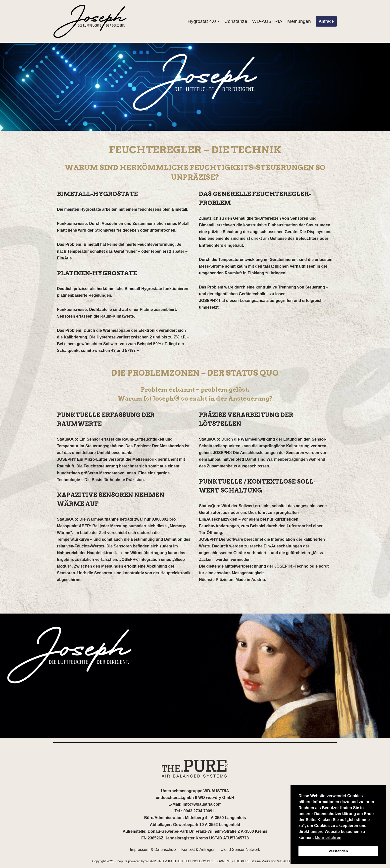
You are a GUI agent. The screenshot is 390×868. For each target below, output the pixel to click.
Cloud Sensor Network (241, 851)
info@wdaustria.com (202, 806)
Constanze (236, 21)
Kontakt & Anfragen (198, 851)
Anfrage (326, 21)
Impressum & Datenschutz (153, 851)
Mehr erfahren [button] (328, 838)
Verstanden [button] (338, 851)
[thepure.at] (90, 21)
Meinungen (299, 21)
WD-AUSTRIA (267, 21)
